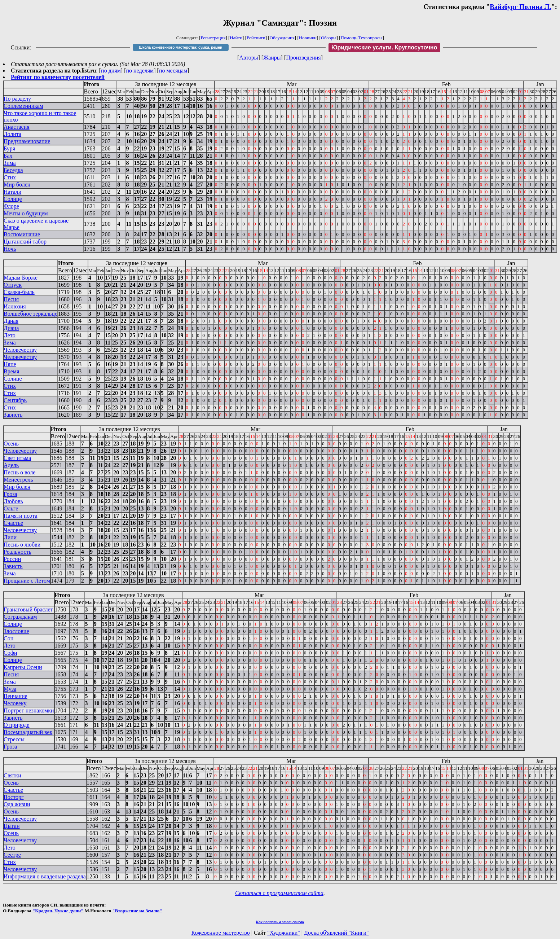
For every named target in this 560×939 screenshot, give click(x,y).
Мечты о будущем (26, 213)
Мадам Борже (21, 278)
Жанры (272, 58)
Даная (11, 321)
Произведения (303, 58)
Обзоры (329, 38)
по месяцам (173, 71)
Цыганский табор (25, 242)
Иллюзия (15, 306)
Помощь (349, 38)
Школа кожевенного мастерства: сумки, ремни (180, 47)
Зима (10, 163)
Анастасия (17, 127)
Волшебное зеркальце (30, 314)
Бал (8, 156)
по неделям (140, 71)
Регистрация (213, 38)
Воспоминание (22, 234)
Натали (12, 192)
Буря (9, 148)
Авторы (248, 58)
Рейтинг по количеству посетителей (58, 77)
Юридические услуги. (384, 47)
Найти (236, 38)
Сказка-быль (19, 292)
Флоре (11, 206)
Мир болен (17, 185)
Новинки (308, 38)
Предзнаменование (27, 141)
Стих (10, 177)
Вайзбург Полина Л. (520, 7)
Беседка (13, 170)
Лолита (12, 134)
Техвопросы (371, 38)
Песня (11, 299)
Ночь (10, 249)
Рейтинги (256, 38)
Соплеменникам (23, 106)
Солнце (13, 199)
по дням (111, 71)
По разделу (17, 99)
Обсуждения (282, 38)
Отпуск (13, 285)
